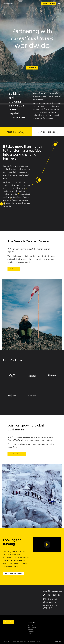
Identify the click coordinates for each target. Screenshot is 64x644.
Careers (30, 633)
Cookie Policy (16, 642)
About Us (30, 626)
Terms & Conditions (31, 642)
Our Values (31, 631)
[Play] (47, 545)
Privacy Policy (23, 642)
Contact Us (8, 622)
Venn (60, 642)
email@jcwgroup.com (53, 591)
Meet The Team (32, 628)
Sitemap (38, 642)
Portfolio (30, 630)
